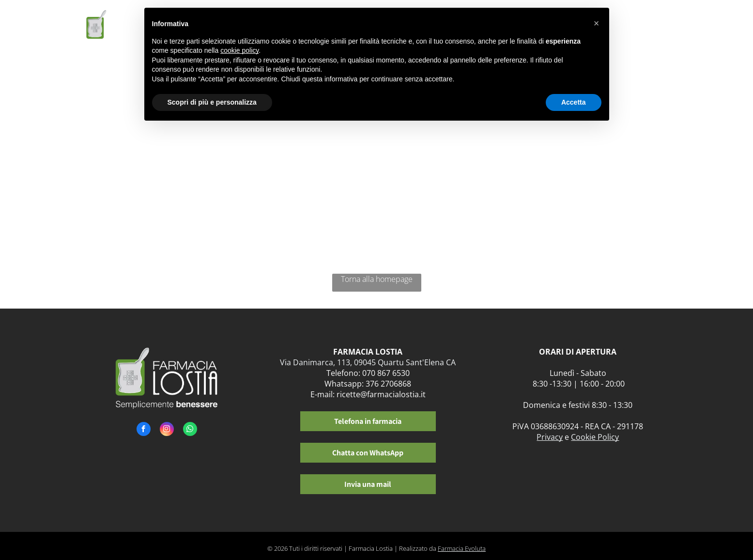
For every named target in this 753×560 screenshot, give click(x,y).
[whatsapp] (190, 430)
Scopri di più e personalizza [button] (212, 102)
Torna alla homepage (377, 279)
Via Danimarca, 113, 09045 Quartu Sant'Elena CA (368, 362)
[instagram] (167, 430)
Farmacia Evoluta (462, 548)
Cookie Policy (595, 437)
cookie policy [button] (239, 50)
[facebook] (144, 430)
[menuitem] (623, 28)
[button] (597, 23)
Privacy (550, 437)
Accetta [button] (574, 102)
